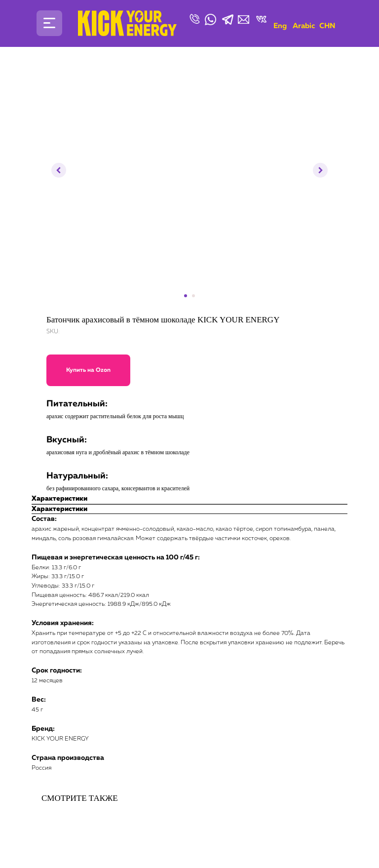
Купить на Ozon (88, 370)
